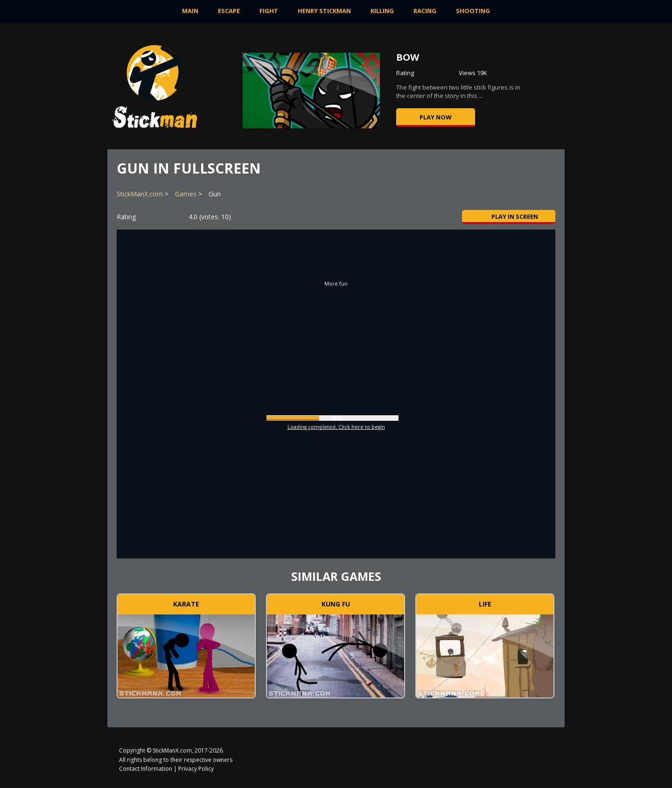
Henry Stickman (324, 11)
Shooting (473, 11)
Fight (269, 11)
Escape (229, 11)
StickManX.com (140, 194)
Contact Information (146, 769)
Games (186, 194)
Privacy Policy (196, 769)
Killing (382, 11)
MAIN (190, 11)
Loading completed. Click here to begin (336, 427)
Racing (425, 11)
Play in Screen (509, 216)
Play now (436, 117)
